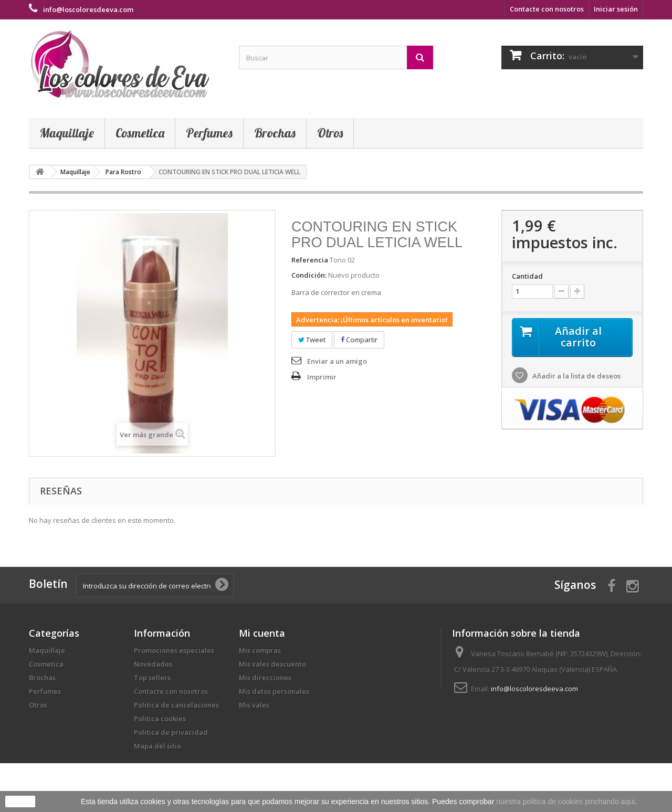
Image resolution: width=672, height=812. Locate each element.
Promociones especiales (174, 650)
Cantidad (527, 276)
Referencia (310, 260)
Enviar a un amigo (337, 361)
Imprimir (322, 377)
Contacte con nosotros (547, 9)
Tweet (312, 340)
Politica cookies (160, 719)
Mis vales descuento (272, 664)
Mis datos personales (274, 691)
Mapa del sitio (157, 746)
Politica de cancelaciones (176, 705)
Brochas (275, 133)
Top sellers (152, 678)
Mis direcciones (265, 678)
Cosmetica (140, 133)
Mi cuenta (262, 633)
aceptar (20, 802)
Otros (330, 133)
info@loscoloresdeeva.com (534, 689)
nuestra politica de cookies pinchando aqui (565, 802)
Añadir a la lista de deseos (576, 376)
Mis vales (254, 705)
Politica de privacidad (171, 732)
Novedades (153, 664)
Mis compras (260, 650)
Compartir (359, 340)
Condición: (309, 275)
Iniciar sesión (616, 9)
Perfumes (209, 133)
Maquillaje (67, 133)
